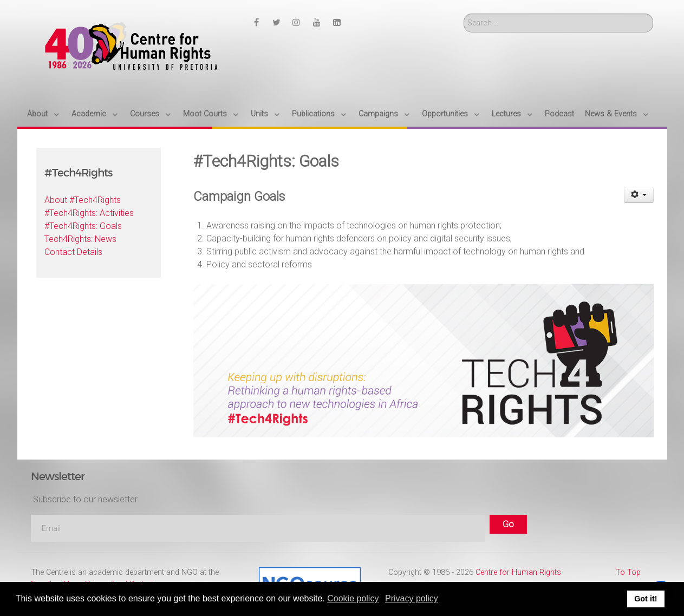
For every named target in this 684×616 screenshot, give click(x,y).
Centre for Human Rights (518, 572)
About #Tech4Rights (83, 200)
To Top (628, 572)
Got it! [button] (646, 599)
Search (464, 14)
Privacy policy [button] (412, 598)
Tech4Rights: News (80, 239)
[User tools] (639, 195)
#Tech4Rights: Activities (89, 213)
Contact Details (73, 252)
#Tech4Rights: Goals (83, 226)
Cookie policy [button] (353, 598)
